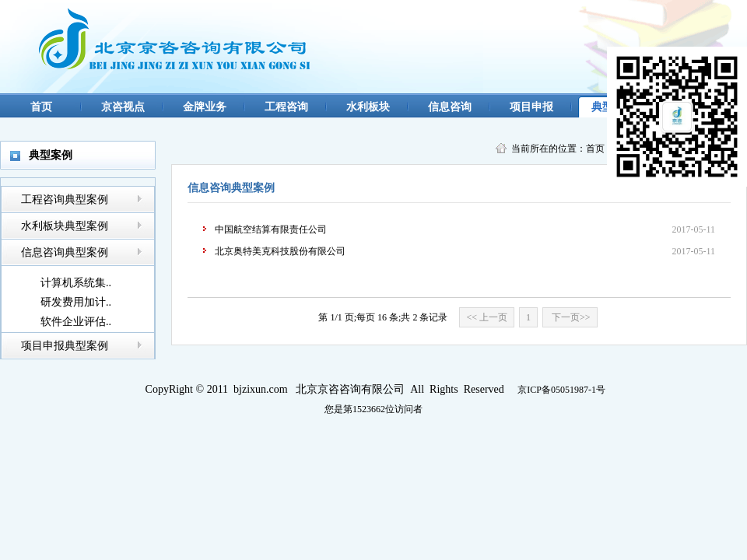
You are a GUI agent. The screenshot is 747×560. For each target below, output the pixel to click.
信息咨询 (450, 107)
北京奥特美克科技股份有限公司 (280, 251)
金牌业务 (205, 107)
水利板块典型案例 (65, 226)
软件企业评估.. (76, 322)
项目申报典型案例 (65, 346)
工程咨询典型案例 (65, 199)
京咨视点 (123, 107)
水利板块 (368, 107)
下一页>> (570, 317)
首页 (41, 107)
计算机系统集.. (76, 283)
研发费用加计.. (76, 302)
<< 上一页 (487, 317)
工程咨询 (286, 107)
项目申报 (531, 107)
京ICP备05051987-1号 (561, 390)
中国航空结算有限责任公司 (271, 229)
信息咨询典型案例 (65, 252)
